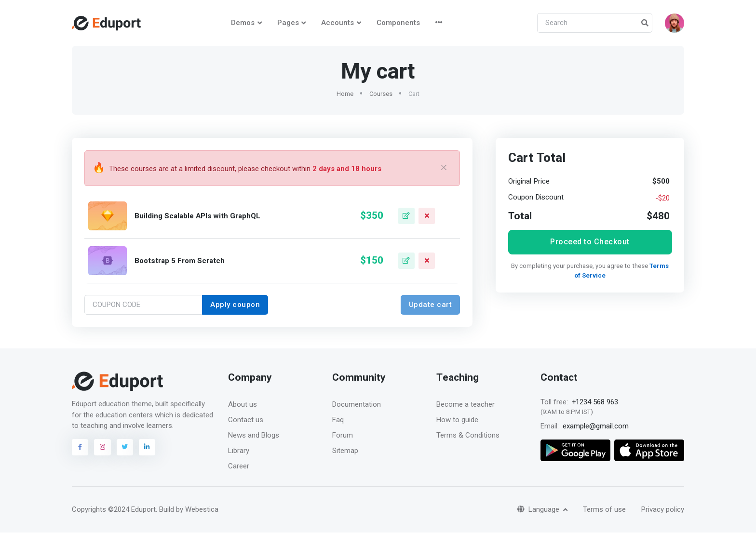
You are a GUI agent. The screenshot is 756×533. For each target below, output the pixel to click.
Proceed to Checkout (590, 242)
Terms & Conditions (468, 436)
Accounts (337, 23)
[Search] (595, 23)
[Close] (444, 169)
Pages (288, 23)
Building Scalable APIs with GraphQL (197, 216)
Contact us (246, 420)
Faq (338, 420)
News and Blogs (254, 436)
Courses (381, 94)
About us (243, 405)
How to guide (457, 420)
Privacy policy (663, 510)
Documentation (357, 405)
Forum (343, 436)
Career (239, 466)
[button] (675, 23)
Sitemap (345, 451)
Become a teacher (466, 405)
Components (398, 23)
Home (345, 94)
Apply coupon (235, 305)
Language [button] (539, 510)
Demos (243, 23)
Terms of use (604, 510)
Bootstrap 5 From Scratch (180, 261)
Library (239, 451)
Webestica (202, 510)
